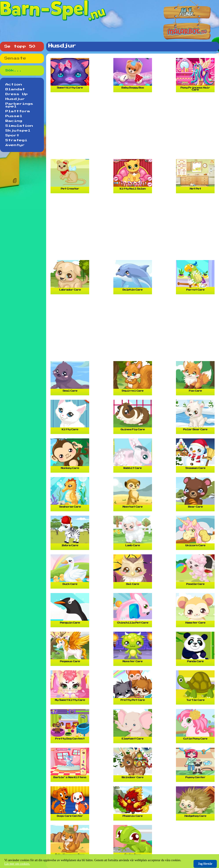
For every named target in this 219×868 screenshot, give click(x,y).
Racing (14, 121)
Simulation (19, 126)
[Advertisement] (134, 127)
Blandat (15, 89)
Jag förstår (205, 864)
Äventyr (15, 145)
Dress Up (17, 94)
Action (14, 85)
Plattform (18, 111)
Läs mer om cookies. (17, 864)
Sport (12, 136)
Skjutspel (18, 131)
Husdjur (15, 99)
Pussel (14, 116)
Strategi (16, 140)
